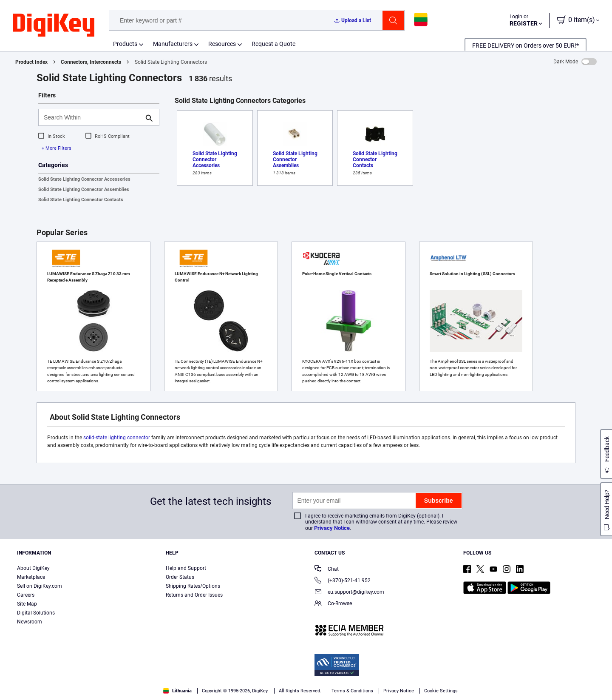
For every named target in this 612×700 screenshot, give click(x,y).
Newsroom (30, 622)
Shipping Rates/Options (193, 586)
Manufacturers (173, 44)
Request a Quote (273, 44)
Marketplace (31, 577)
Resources (222, 44)
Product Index (31, 62)
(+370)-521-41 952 (343, 581)
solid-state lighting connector (117, 438)
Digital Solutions (36, 613)
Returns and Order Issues (194, 595)
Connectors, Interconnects (91, 62)
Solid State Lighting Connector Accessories (84, 179)
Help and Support (186, 568)
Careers (26, 595)
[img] (54, 26)
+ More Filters (57, 148)
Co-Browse (333, 604)
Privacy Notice (332, 528)
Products (125, 44)
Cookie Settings (441, 691)
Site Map (27, 604)
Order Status (180, 577)
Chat (327, 570)
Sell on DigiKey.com (40, 586)
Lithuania (177, 691)
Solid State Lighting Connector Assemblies (84, 189)
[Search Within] (92, 117)
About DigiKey (33, 568)
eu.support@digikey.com (349, 593)
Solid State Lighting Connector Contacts (81, 200)
